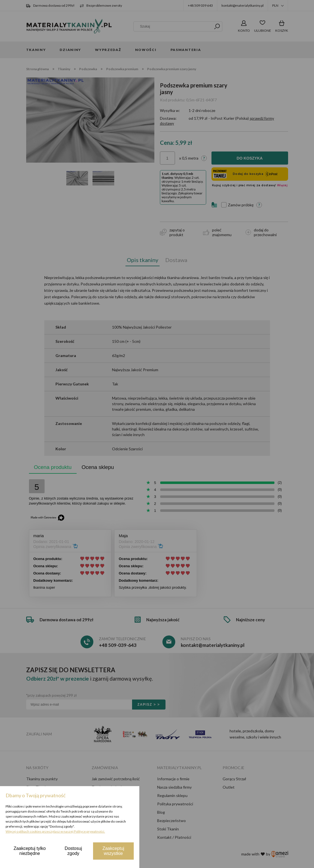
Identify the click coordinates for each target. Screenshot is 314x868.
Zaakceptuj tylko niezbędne (30, 851)
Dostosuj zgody (73, 851)
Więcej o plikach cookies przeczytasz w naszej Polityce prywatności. (55, 831)
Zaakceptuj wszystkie (113, 851)
